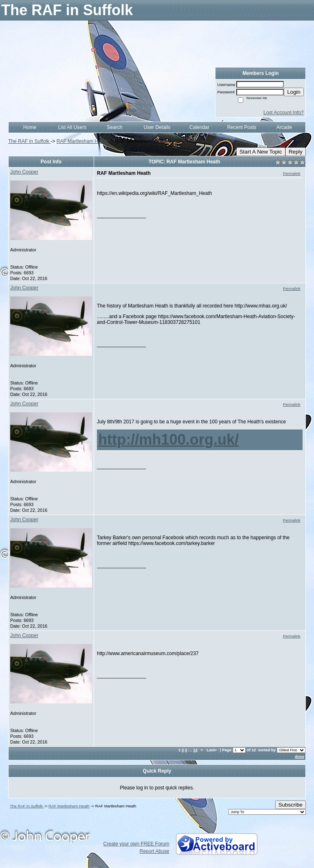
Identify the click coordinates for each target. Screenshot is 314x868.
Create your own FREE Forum (136, 844)
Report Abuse (154, 851)
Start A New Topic (261, 152)
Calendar (199, 127)
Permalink (292, 173)
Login (294, 92)
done (299, 756)
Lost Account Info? (284, 113)
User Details (157, 127)
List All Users (72, 127)
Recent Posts (242, 127)
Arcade (284, 127)
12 (195, 750)
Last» (212, 750)
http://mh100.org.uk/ (168, 440)
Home (30, 127)
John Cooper (24, 172)
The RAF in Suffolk (29, 141)
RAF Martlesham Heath (82, 141)
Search (114, 127)
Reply (296, 152)
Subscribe (290, 805)
